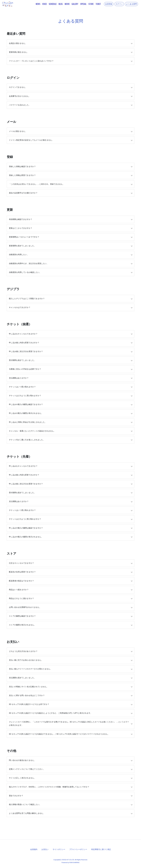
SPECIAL (83, 4)
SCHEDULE (53, 4)
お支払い (45, 849)
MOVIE (67, 4)
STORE (91, 4)
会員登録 (109, 4)
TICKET (98, 4)
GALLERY (75, 4)
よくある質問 (131, 4)
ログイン (119, 4)
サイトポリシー (59, 849)
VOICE (44, 4)
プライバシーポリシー (78, 849)
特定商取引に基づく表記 (101, 849)
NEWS (38, 4)
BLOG (61, 4)
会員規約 (34, 849)
